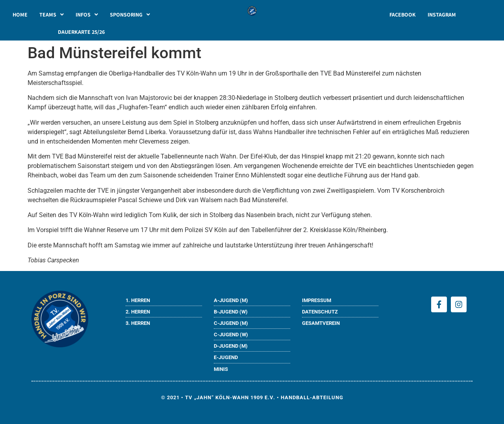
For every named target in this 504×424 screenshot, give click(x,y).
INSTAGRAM (442, 15)
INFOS (87, 15)
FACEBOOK (403, 15)
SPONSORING (130, 15)
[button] (52, 15)
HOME (20, 15)
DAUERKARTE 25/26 (81, 32)
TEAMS (52, 15)
